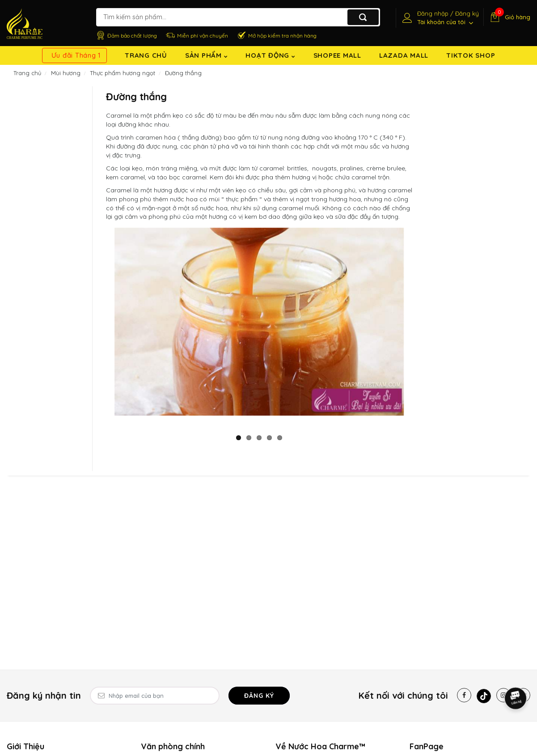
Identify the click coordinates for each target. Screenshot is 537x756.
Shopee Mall (337, 55)
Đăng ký (259, 696)
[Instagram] (503, 695)
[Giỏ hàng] (509, 17)
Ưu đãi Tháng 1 (76, 55)
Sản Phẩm (207, 55)
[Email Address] (155, 696)
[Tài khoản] (440, 18)
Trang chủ (146, 55)
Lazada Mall (404, 55)
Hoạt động (270, 55)
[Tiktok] (484, 696)
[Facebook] (464, 695)
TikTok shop (471, 55)
